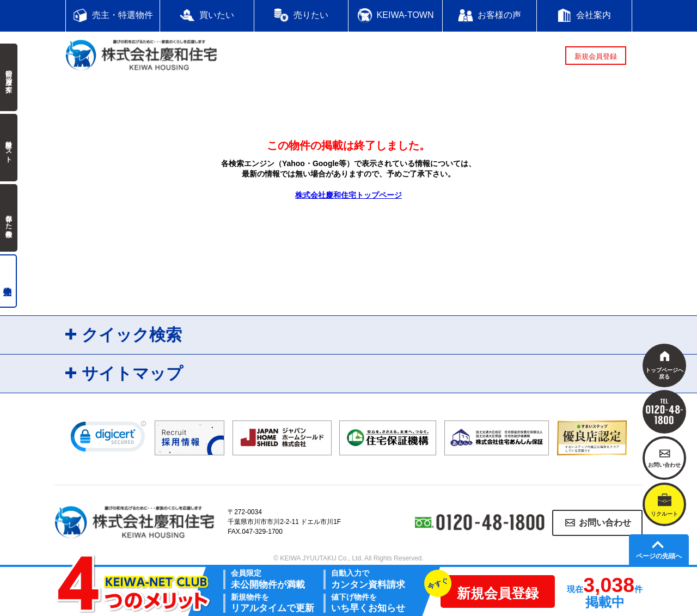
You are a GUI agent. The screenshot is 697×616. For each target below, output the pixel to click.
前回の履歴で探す (9, 77)
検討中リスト (9, 148)
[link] (108, 439)
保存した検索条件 (9, 218)
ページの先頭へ (659, 556)
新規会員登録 (596, 56)
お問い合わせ (605, 523)
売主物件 (8, 281)
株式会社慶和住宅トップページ (348, 195)
